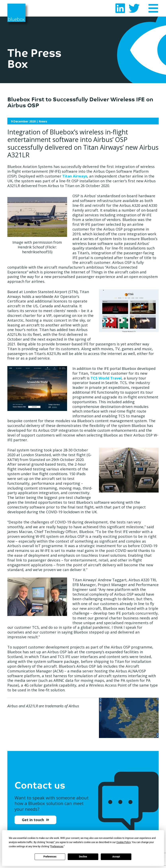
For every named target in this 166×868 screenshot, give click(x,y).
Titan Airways (75, 176)
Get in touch (33, 822)
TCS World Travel (106, 378)
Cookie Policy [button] (124, 842)
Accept (116, 857)
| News (29, 121)
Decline (83, 857)
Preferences (50, 857)
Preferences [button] (57, 846)
